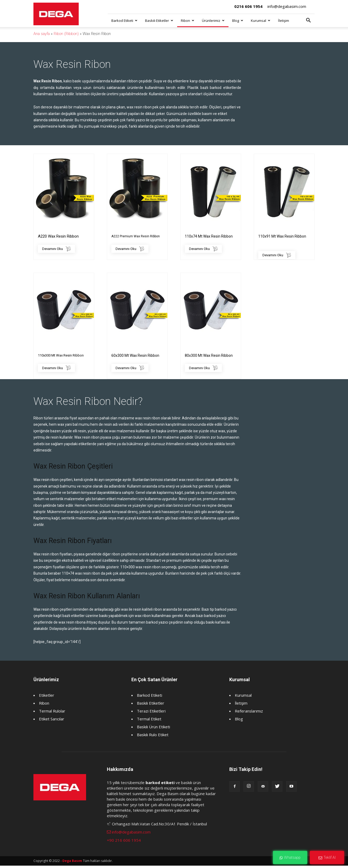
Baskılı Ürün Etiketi (153, 729)
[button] (308, 21)
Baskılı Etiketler (159, 21)
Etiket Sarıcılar (52, 721)
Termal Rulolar (52, 713)
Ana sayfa (42, 34)
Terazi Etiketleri (151, 713)
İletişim (284, 21)
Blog (238, 21)
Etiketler (47, 698)
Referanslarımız (249, 713)
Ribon (188, 21)
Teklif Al (327, 858)
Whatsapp (290, 858)
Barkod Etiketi (124, 21)
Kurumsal (261, 21)
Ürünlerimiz (213, 21)
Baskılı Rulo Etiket (153, 737)
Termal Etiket (149, 721)
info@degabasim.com (287, 6)
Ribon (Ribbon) (66, 34)
